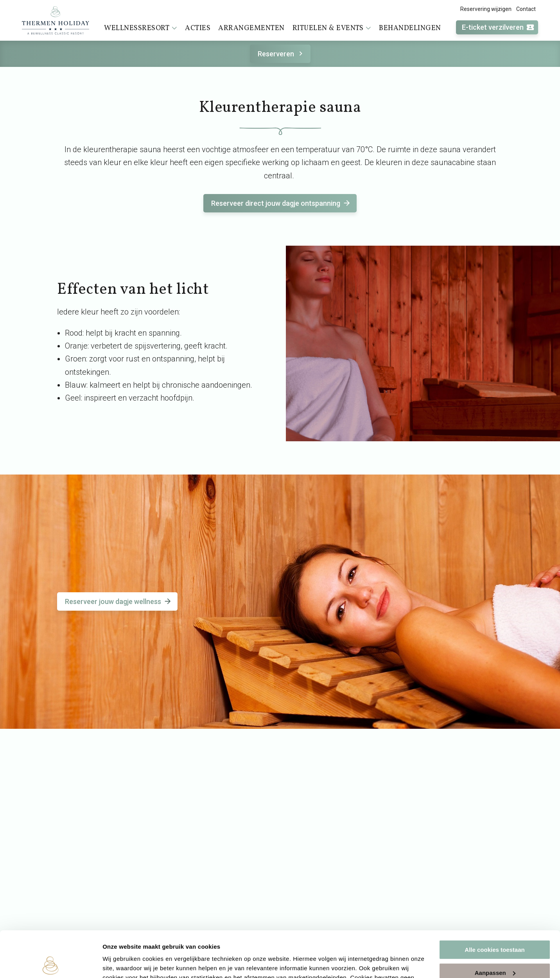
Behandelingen (410, 28)
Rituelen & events (332, 28)
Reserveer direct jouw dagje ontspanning (281, 203)
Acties (198, 28)
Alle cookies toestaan (494, 904)
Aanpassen (495, 927)
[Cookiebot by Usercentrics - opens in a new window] (51, 963)
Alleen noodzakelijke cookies (495, 950)
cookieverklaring (256, 941)
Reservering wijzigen (486, 9)
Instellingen (119, 963)
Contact (526, 9)
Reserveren (281, 54)
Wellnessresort (141, 28)
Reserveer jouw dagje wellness (118, 601)
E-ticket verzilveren (498, 28)
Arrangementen (251, 28)
